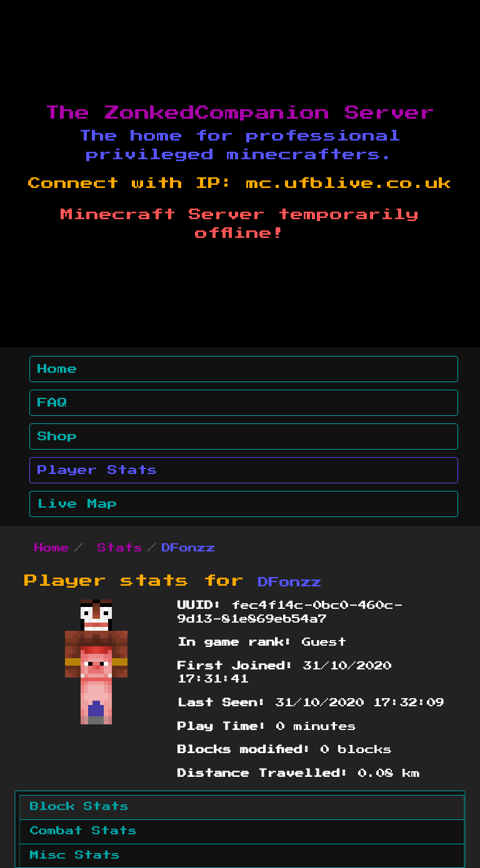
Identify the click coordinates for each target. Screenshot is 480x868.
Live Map (77, 504)
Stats (120, 548)
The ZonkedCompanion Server (240, 113)
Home (57, 369)
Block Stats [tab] (79, 807)
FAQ (52, 403)
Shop (57, 436)
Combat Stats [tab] (83, 831)
